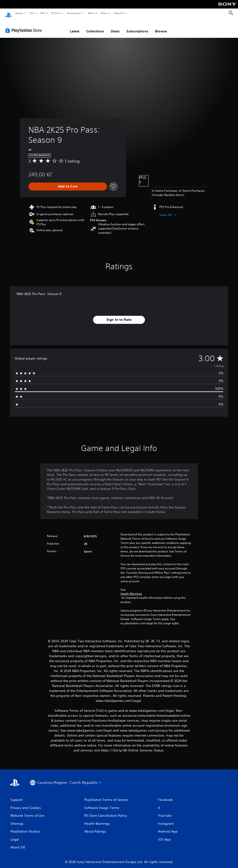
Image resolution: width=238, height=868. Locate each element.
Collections (95, 27)
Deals (115, 27)
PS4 (43, 13)
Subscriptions (137, 27)
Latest (75, 27)
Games (19, 13)
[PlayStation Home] (8, 13)
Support (118, 13)
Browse (161, 27)
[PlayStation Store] (25, 26)
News (91, 13)
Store (104, 13)
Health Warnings (131, 589)
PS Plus (56, 13)
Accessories (74, 13)
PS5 (32, 13)
